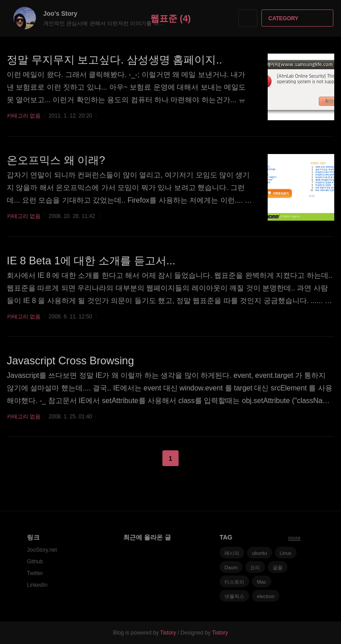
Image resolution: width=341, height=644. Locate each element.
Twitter (35, 573)
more (294, 538)
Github (35, 562)
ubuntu (260, 553)
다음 (193, 458)
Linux (286, 553)
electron (266, 596)
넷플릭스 (234, 596)
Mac (262, 582)
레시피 (232, 553)
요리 (255, 567)
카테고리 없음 (24, 116)
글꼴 (278, 567)
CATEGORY (298, 18)
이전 (148, 458)
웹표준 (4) (170, 18)
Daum (231, 567)
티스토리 (234, 582)
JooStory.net (42, 550)
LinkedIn (37, 585)
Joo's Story (65, 14)
